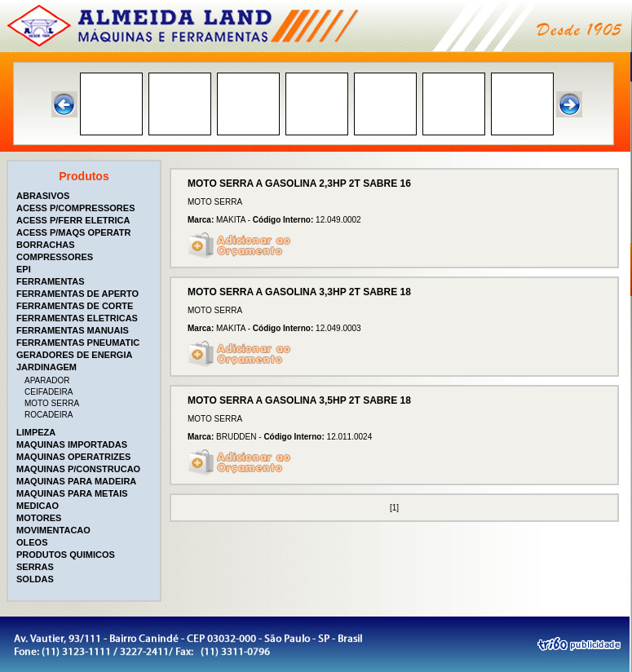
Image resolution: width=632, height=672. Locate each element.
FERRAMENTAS (51, 281)
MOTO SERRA (52, 403)
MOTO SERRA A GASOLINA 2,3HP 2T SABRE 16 (299, 183)
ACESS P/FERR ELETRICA (73, 220)
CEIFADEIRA (49, 392)
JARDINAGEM (46, 367)
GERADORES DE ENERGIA (74, 355)
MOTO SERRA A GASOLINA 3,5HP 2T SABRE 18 (299, 400)
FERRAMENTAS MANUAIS (73, 330)
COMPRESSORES (55, 257)
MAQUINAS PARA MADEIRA (76, 481)
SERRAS (35, 567)
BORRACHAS (46, 245)
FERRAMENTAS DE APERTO (77, 294)
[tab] (86, 196)
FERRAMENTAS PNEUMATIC (78, 343)
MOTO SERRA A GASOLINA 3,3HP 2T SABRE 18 (299, 292)
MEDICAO (38, 506)
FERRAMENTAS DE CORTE (75, 306)
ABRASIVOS (43, 196)
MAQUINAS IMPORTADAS (72, 444)
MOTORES (39, 518)
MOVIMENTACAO (53, 530)
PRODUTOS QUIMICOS (66, 555)
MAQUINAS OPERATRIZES (73, 457)
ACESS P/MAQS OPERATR (73, 232)
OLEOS (32, 542)
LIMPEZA (36, 432)
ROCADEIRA (49, 415)
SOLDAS (35, 579)
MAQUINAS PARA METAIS (72, 493)
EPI (24, 269)
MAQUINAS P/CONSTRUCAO (78, 469)
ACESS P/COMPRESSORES (75, 208)
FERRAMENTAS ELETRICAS (77, 318)
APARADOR (47, 380)
